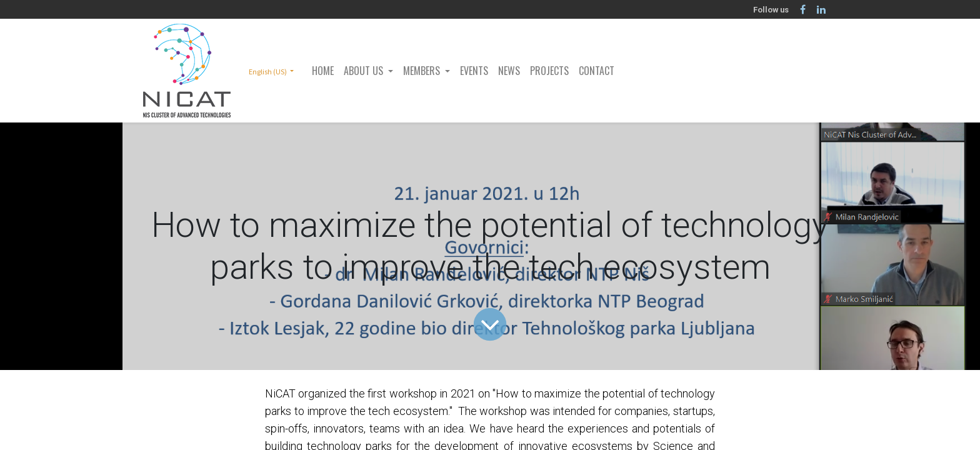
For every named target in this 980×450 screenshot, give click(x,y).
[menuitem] (323, 71)
